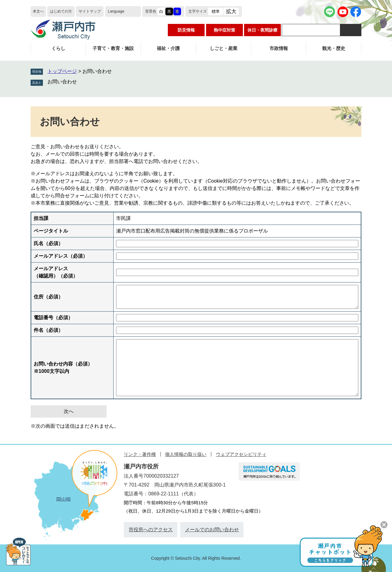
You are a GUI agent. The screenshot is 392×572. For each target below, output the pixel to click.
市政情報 (279, 48)
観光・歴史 (334, 48)
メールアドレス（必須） (61, 256)
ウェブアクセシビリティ (241, 454)
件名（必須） (48, 330)
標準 (216, 11)
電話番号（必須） (53, 318)
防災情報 (186, 30)
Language (116, 11)
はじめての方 (61, 11)
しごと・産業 (224, 48)
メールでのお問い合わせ (212, 530)
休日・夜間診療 (262, 30)
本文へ (38, 11)
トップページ (62, 71)
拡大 (231, 11)
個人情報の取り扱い (186, 454)
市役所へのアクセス (151, 530)
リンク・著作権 (140, 454)
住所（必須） (48, 297)
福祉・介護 (168, 48)
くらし (58, 48)
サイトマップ (90, 11)
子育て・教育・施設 (113, 48)
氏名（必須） (48, 243)
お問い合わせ (62, 82)
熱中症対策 (224, 30)
